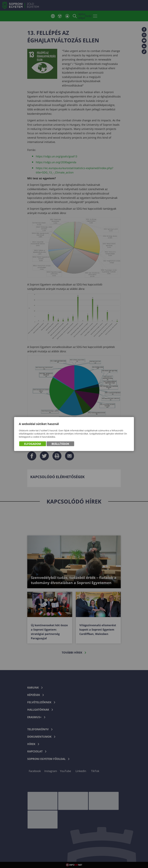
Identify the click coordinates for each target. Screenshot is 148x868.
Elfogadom (33, 444)
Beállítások (60, 444)
